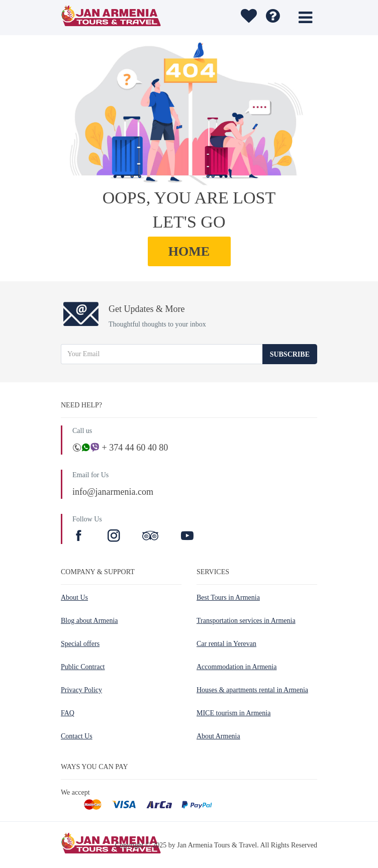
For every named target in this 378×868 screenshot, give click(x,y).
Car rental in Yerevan (226, 644)
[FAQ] (273, 18)
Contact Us (77, 736)
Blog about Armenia (89, 621)
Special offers (80, 644)
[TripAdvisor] (150, 537)
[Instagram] (115, 537)
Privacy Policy (81, 690)
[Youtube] (187, 537)
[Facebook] (80, 537)
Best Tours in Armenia (228, 598)
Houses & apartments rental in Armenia (252, 690)
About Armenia (218, 736)
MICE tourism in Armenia (233, 713)
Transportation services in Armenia (246, 621)
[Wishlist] (248, 18)
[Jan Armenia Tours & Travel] (128, 18)
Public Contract (83, 667)
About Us (74, 598)
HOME (189, 251)
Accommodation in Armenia (237, 667)
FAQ (68, 713)
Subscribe (290, 354)
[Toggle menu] (305, 18)
